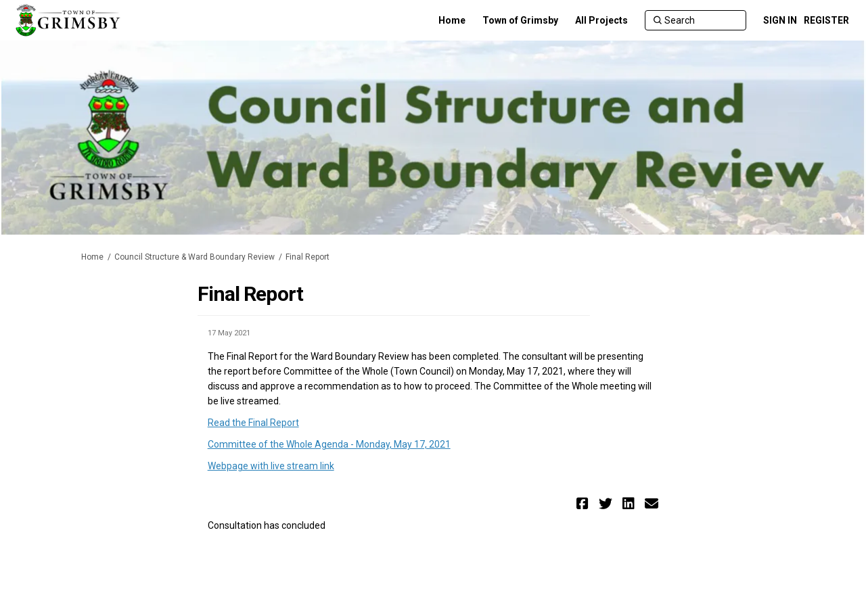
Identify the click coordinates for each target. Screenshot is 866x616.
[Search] (696, 20)
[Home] (452, 20)
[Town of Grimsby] (520, 20)
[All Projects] (601, 20)
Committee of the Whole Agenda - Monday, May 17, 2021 (329, 444)
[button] (584, 503)
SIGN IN (780, 20)
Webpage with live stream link (271, 466)
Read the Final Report (253, 423)
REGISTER (826, 20)
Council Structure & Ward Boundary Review (195, 257)
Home (92, 257)
